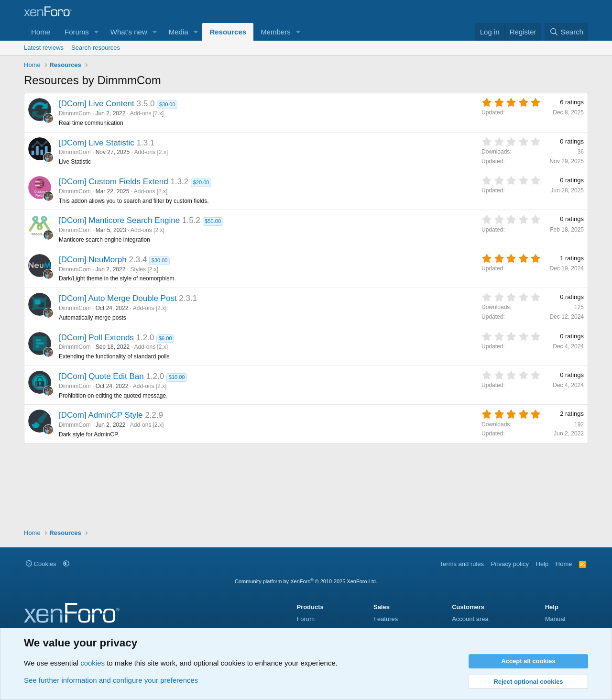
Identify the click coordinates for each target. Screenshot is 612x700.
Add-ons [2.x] (147, 113)
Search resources (96, 48)
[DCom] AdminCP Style (101, 415)
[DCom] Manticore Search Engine (119, 220)
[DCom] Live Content (97, 104)
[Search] (566, 32)
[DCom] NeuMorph (93, 260)
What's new (129, 32)
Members (276, 32)
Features (386, 619)
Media (179, 32)
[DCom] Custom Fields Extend (114, 182)
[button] (97, 32)
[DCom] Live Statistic (97, 143)
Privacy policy (510, 564)
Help (542, 564)
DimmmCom (75, 113)
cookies (93, 663)
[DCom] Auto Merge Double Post (118, 298)
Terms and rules (462, 564)
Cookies (41, 564)
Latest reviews (44, 48)
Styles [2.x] (144, 269)
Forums (77, 32)
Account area (470, 619)
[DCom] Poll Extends (96, 338)
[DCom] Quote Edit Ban (101, 376)
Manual (555, 619)
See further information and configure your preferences (111, 680)
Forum (306, 619)
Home (41, 32)
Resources (228, 32)
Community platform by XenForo (306, 581)
